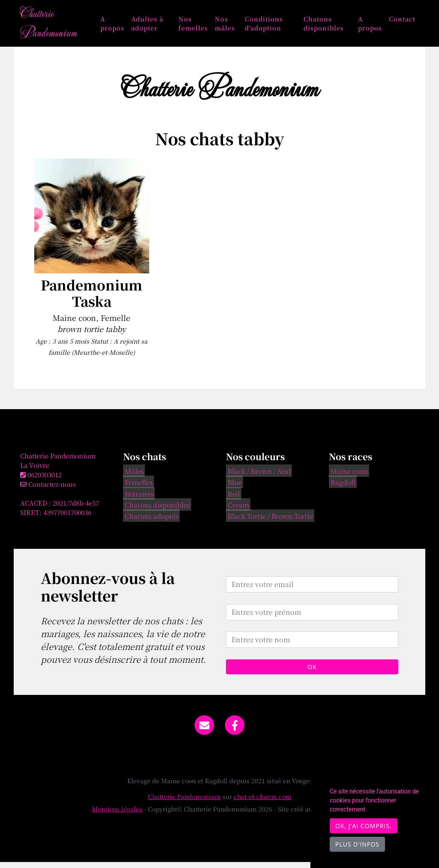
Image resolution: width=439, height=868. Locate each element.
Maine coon (347, 476)
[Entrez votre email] (312, 590)
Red (232, 499)
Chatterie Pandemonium (53, 26)
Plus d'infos (357, 844)
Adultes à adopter (156, 26)
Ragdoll (341, 488)
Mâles (132, 476)
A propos (121, 26)
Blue (233, 488)
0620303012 (45, 480)
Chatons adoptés (150, 521)
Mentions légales (117, 815)
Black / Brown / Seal (257, 476)
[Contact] (204, 730)
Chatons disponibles (326, 26)
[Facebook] (235, 730)
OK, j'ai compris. (364, 826)
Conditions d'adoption (269, 26)
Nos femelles (200, 26)
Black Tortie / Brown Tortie (269, 521)
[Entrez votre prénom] (312, 618)
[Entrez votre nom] (312, 645)
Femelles (137, 488)
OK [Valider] (312, 672)
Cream (237, 510)
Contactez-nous (48, 489)
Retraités (137, 499)
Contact (402, 21)
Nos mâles (232, 26)
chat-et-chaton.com (263, 802)
